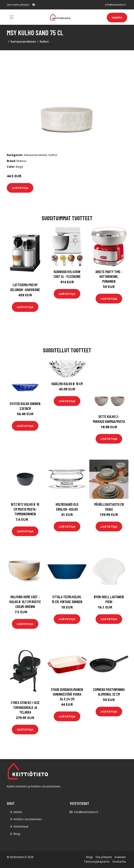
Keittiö (18, 812)
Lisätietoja (20, 188)
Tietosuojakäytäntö (97, 862)
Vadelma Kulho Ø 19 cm (67, 384)
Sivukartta (119, 862)
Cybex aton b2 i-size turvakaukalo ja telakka (25, 707)
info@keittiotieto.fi (115, 5)
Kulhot (44, 42)
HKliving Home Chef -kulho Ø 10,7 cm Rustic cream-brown (25, 602)
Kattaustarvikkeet (23, 42)
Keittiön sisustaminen (28, 819)
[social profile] (34, 5)
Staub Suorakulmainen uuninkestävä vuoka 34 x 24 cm (67, 694)
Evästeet (120, 857)
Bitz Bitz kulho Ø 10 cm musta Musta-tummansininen (25, 509)
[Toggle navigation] (12, 17)
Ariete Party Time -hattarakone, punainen (109, 276)
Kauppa (117, 17)
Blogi (17, 834)
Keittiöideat (21, 826)
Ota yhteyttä (104, 857)
